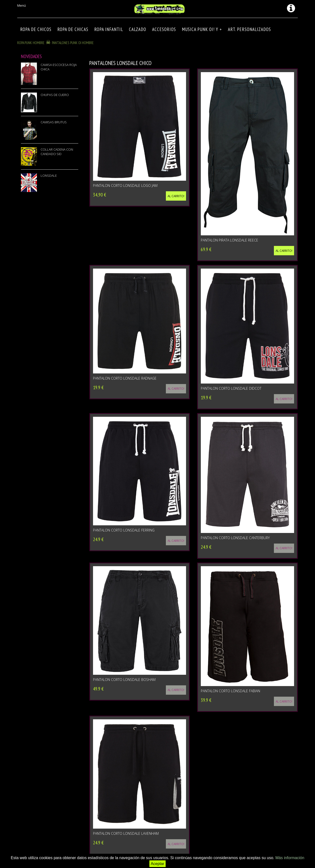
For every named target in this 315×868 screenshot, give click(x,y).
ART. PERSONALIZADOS (249, 29)
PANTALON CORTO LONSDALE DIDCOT (231, 388)
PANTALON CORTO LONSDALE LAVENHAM (126, 833)
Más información (290, 858)
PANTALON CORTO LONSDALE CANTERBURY (235, 538)
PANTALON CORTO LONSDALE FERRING (124, 530)
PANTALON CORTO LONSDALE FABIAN (230, 691)
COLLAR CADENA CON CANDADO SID (57, 152)
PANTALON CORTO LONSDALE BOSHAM (124, 680)
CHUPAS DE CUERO (55, 95)
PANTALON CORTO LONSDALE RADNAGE (125, 378)
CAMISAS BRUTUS (54, 122)
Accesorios (164, 29)
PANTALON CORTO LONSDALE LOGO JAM (125, 185)
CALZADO (138, 29)
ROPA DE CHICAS (73, 29)
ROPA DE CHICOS (36, 29)
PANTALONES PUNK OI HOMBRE (73, 43)
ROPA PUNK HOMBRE (31, 43)
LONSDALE (49, 176)
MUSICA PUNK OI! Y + (202, 29)
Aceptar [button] (157, 864)
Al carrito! (176, 196)
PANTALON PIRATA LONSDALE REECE (229, 240)
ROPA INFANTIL (109, 29)
